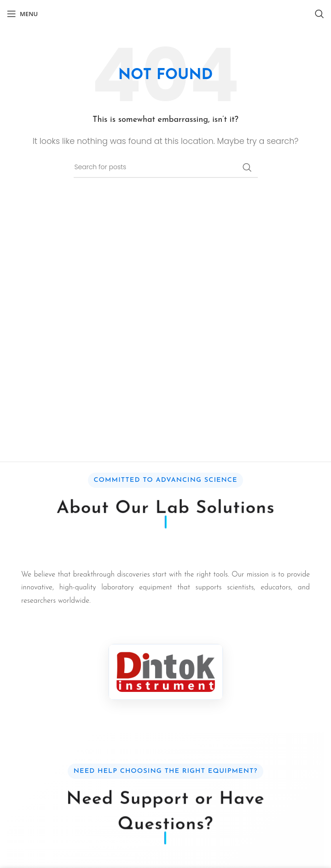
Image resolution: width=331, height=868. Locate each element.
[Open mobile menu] (22, 14)
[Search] (319, 14)
